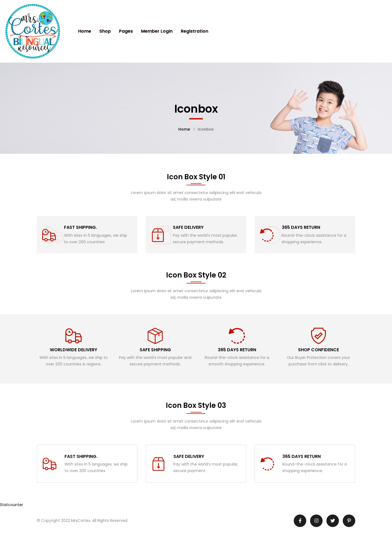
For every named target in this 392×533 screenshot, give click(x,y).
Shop (105, 31)
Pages (126, 31)
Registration (195, 31)
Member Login (157, 31)
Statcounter (12, 505)
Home (85, 31)
